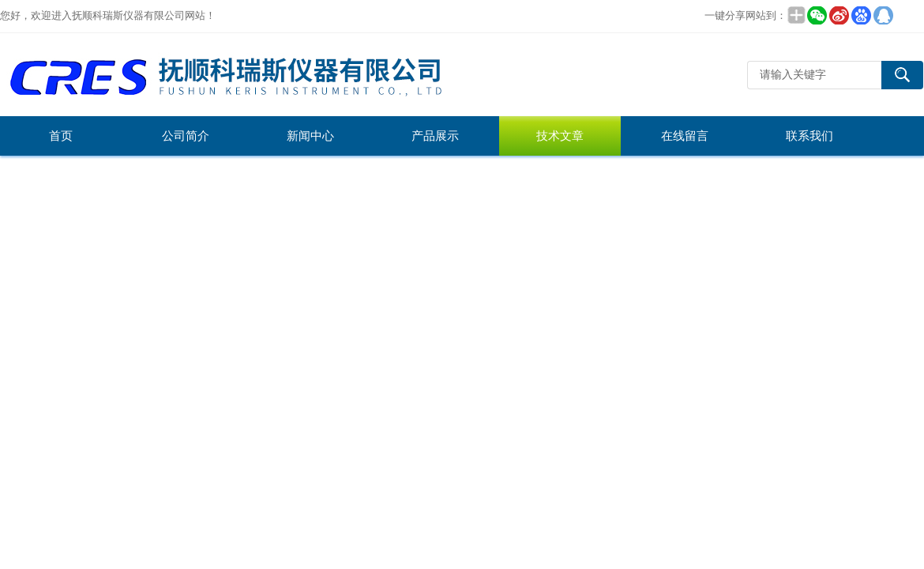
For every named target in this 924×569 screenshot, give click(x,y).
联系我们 (809, 136)
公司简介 (186, 136)
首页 (61, 136)
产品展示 (435, 136)
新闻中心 (310, 136)
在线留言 (685, 136)
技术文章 (560, 136)
